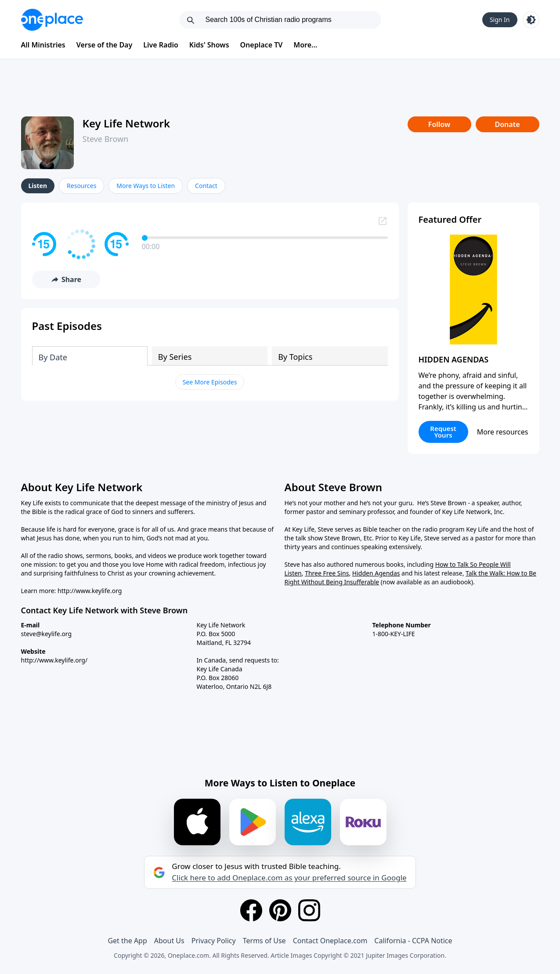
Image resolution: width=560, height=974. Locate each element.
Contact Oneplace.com (330, 941)
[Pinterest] (280, 910)
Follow (439, 124)
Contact (206, 186)
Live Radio (161, 45)
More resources (503, 432)
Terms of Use (264, 941)
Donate (507, 124)
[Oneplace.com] (52, 20)
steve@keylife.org (47, 634)
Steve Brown (106, 139)
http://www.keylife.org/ (54, 660)
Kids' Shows (209, 45)
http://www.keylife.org (90, 591)
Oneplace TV (262, 45)
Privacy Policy (214, 941)
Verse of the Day (105, 45)
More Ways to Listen (146, 186)
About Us (169, 941)
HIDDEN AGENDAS (454, 359)
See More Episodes (210, 382)
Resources (81, 186)
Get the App (127, 941)
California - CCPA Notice (413, 941)
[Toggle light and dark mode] (531, 20)
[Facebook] (251, 910)
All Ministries (43, 45)
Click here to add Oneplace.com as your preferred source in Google (289, 878)
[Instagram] (309, 910)
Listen (38, 186)
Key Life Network (126, 123)
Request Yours (443, 432)
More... (305, 45)
